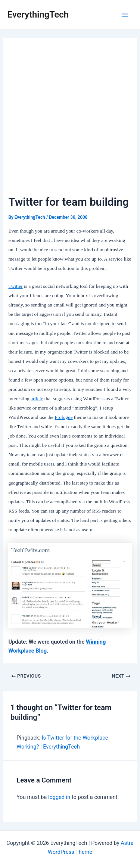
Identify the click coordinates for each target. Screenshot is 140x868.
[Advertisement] (70, 120)
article (37, 399)
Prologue (64, 417)
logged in (59, 797)
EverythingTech (38, 15)
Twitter (15, 286)
